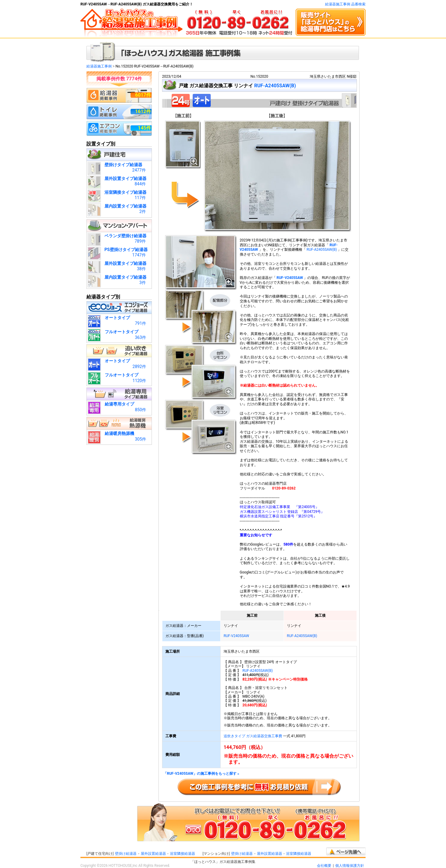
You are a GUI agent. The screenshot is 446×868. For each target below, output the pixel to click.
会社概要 (324, 866)
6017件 (143, 95)
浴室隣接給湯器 (182, 854)
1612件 (143, 111)
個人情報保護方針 (350, 866)
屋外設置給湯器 (153, 854)
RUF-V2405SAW (290, 278)
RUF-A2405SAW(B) (275, 86)
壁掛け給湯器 (126, 854)
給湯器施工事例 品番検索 (345, 4)
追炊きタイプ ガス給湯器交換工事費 (253, 736)
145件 (144, 128)
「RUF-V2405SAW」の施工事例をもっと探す (201, 774)
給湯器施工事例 (99, 66)
